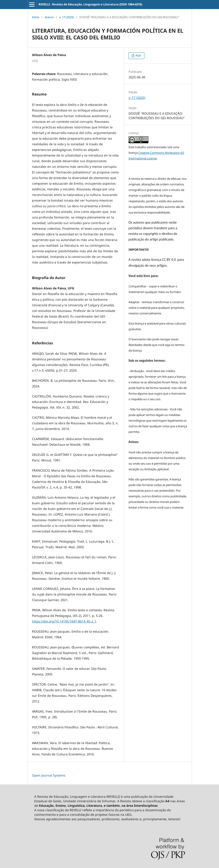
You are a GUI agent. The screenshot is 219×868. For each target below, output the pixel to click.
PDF (138, 56)
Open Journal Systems (49, 775)
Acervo (49, 17)
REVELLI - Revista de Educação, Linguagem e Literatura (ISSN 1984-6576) (90, 4)
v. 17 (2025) (67, 17)
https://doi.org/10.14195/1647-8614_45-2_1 (64, 621)
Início (36, 17)
